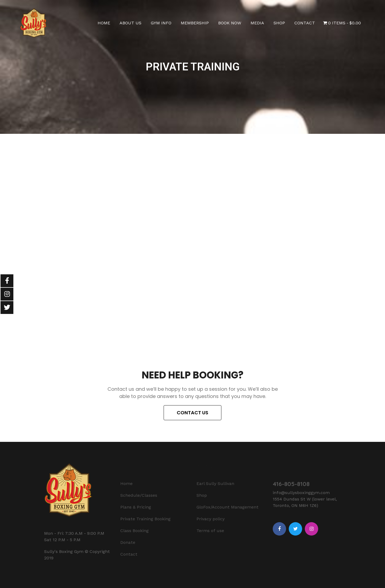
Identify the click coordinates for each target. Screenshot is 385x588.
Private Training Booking (145, 519)
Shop (279, 23)
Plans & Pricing (136, 507)
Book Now (230, 23)
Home (104, 23)
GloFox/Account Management (228, 507)
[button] (192, 413)
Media (257, 23)
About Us (130, 23)
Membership (195, 23)
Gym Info (161, 23)
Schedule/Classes (139, 495)
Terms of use (210, 531)
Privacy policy (211, 519)
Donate (128, 542)
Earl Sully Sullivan (215, 483)
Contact (305, 23)
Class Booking (134, 531)
